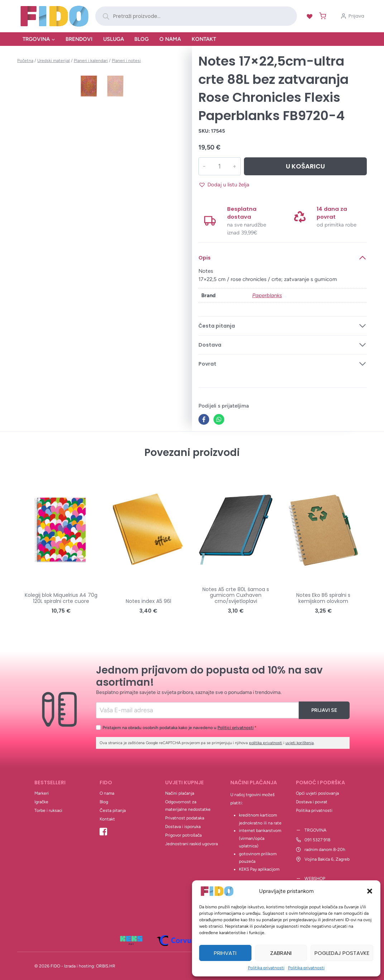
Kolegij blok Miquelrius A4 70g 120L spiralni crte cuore (61, 598)
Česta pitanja (113, 810)
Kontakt (204, 39)
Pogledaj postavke (342, 953)
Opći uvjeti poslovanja (317, 793)
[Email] (198, 710)
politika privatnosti (266, 743)
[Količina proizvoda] (219, 166)
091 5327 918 (317, 840)
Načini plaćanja (180, 793)
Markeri (42, 793)
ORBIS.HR (106, 966)
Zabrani (281, 953)
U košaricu (305, 166)
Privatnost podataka (185, 818)
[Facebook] (204, 419)
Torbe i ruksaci (48, 810)
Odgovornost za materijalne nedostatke (188, 806)
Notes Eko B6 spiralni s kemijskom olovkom (323, 598)
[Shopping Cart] (321, 16)
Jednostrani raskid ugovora (191, 844)
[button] (370, 891)
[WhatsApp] (219, 419)
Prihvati (225, 953)
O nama (170, 39)
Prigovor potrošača (183, 835)
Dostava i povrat (312, 802)
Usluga (114, 39)
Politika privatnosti (266, 968)
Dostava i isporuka (183, 827)
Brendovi (79, 39)
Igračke (41, 802)
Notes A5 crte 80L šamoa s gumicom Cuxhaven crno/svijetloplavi (236, 595)
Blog (141, 39)
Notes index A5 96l (148, 601)
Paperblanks (267, 295)
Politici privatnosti (236, 727)
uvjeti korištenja (300, 743)
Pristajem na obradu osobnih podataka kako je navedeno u (179, 727)
